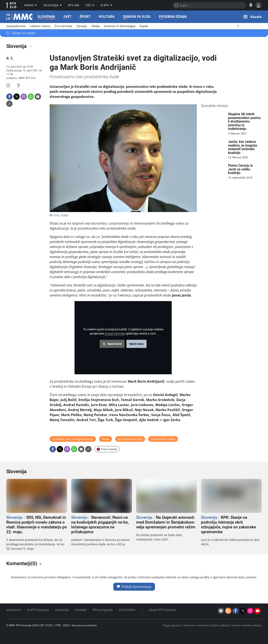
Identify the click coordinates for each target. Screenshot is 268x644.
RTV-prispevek (103, 610)
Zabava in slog (138, 17)
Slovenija (48, 17)
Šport (86, 17)
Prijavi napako (109, 449)
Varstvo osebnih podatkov (247, 625)
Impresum (14, 610)
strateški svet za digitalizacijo (73, 439)
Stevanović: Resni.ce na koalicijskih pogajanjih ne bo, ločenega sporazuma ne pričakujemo (100, 525)
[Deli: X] (17, 97)
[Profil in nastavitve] (259, 5)
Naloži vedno (137, 344)
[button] (253, 17)
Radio (31, 5)
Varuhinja (62, 610)
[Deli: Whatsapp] (31, 97)
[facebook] (236, 611)
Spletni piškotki (220, 625)
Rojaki (144, 26)
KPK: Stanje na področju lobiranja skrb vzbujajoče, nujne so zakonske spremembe (228, 525)
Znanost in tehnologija (120, 26)
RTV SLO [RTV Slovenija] (12, 5)
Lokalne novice (40, 26)
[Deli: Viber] (24, 97)
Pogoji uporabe (172, 625)
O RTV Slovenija (38, 610)
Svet (69, 17)
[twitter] (243, 611)
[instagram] (250, 611)
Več (90, 5)
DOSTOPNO (127, 610)
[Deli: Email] (38, 97)
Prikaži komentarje (134, 587)
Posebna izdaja (174, 17)
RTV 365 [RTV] (74, 5)
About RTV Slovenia (162, 610)
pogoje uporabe (115, 333)
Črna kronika (63, 26)
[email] (221, 611)
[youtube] (258, 611)
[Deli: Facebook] (9, 97)
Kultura (108, 17)
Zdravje (82, 26)
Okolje (95, 26)
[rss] (228, 611)
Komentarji (22, 563)
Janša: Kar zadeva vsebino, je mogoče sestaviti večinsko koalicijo (243, 147)
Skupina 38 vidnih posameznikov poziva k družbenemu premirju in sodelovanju (244, 121)
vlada (106, 439)
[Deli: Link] (9, 104)
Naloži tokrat (115, 344)
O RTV (106, 5)
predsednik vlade (163, 439)
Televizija (52, 5)
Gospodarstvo (16, 26)
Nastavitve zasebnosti (196, 625)
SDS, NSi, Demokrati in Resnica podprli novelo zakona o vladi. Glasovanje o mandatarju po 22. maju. (37, 525)
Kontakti (81, 610)
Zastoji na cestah (24, 33)
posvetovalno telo (130, 439)
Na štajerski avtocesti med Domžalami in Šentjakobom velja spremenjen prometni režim (166, 522)
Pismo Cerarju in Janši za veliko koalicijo (240, 169)
